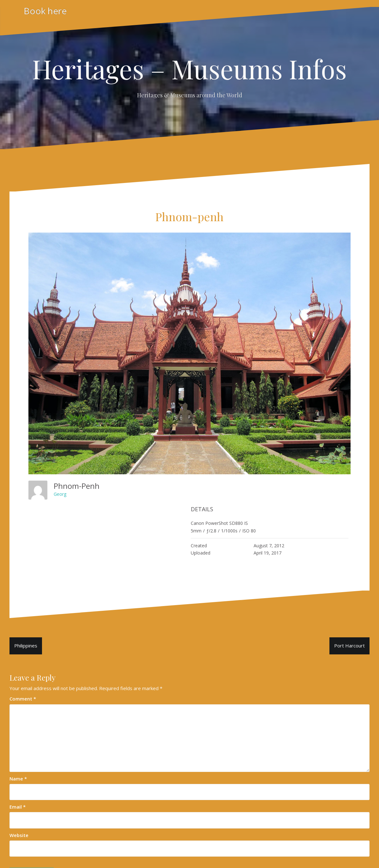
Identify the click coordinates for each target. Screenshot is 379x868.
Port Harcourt (349, 646)
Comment (23, 699)
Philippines (26, 646)
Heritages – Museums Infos (189, 69)
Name (18, 779)
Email (18, 807)
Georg (60, 494)
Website (19, 835)
